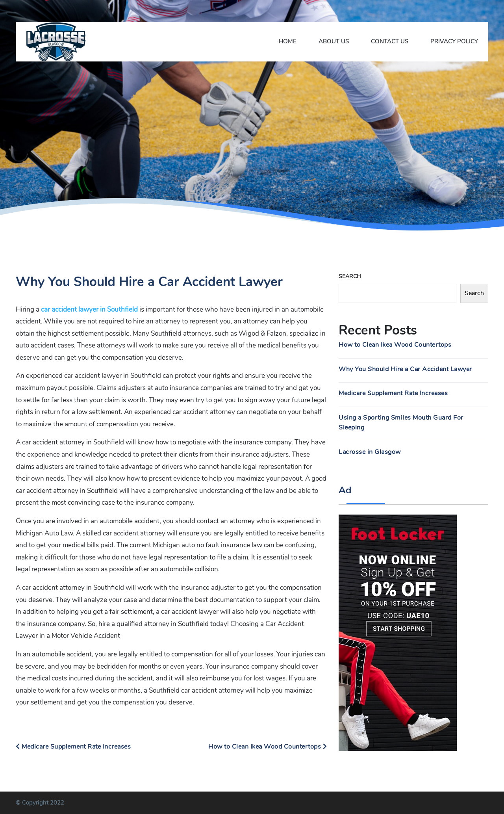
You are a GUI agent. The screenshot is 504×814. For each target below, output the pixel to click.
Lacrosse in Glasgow (370, 452)
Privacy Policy (454, 41)
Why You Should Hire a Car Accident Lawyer (405, 369)
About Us (334, 41)
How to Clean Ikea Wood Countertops (268, 747)
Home (288, 41)
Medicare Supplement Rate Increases (73, 747)
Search (350, 276)
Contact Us (390, 41)
